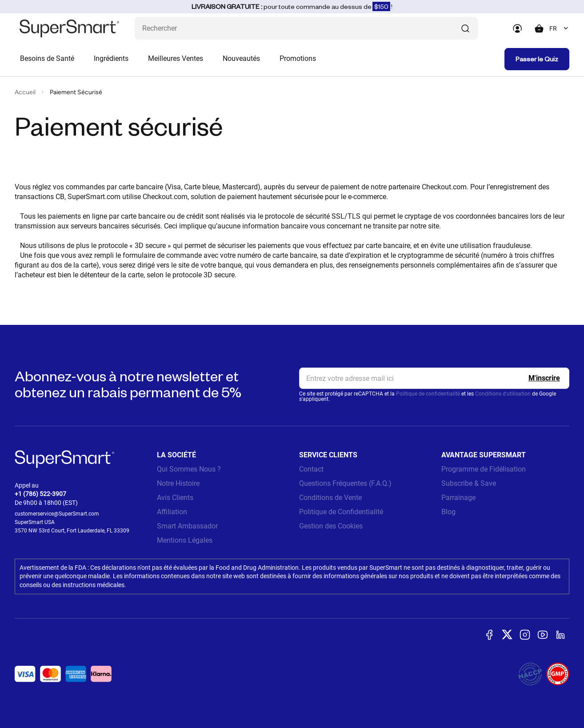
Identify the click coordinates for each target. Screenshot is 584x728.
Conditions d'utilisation (503, 394)
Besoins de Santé (47, 58)
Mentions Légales (185, 540)
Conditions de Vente (330, 498)
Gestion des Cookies (331, 526)
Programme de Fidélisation (484, 469)
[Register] (544, 378)
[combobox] (559, 28)
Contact (311, 469)
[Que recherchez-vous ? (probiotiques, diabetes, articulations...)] (306, 28)
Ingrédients (111, 58)
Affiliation (172, 512)
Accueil (25, 92)
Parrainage (458, 498)
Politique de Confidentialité (341, 512)
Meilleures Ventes (176, 58)
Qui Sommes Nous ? (189, 469)
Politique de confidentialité (428, 394)
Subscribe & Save (469, 483)
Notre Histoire (178, 483)
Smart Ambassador (187, 526)
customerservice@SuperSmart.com (57, 514)
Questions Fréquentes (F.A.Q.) (345, 483)
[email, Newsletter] (434, 378)
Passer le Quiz (537, 59)
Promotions (298, 58)
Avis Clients (175, 498)
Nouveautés (241, 58)
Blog (448, 512)
